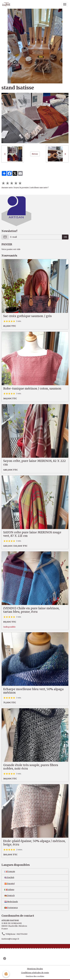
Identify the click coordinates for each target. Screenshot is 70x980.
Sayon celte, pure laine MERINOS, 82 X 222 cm (34, 463)
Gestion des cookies (35, 976)
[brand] (7, 4)
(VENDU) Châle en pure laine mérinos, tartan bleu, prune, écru (31, 610)
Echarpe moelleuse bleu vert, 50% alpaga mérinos (33, 691)
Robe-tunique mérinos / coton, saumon (32, 389)
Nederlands (11, 902)
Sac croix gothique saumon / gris (27, 316)
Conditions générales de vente (35, 973)
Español (9, 884)
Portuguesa (11, 908)
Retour (35, 154)
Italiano (9, 889)
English (9, 877)
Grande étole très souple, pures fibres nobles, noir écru (31, 767)
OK (65, 237)
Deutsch (9, 895)
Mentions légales (35, 969)
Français (10, 871)
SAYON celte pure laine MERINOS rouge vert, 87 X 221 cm (32, 534)
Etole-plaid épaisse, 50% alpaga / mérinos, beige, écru (34, 843)
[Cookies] (6, 974)
